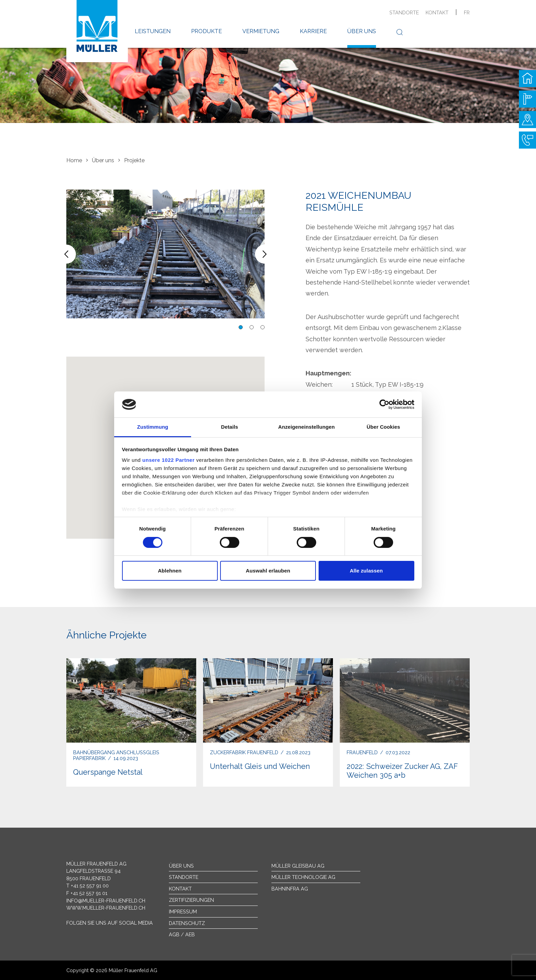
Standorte (404, 12)
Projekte (134, 160)
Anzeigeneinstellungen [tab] (306, 427)
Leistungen (153, 31)
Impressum (183, 912)
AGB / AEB (182, 934)
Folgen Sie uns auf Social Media (110, 923)
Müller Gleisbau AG (298, 866)
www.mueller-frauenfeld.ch (106, 908)
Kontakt (437, 12)
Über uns (362, 31)
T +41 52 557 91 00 (88, 886)
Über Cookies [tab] (384, 427)
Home (74, 160)
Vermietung (261, 31)
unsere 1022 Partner (168, 460)
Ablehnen (170, 571)
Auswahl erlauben (268, 571)
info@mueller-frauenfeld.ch (106, 901)
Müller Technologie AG (303, 877)
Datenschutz (187, 923)
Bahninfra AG (290, 889)
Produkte (206, 31)
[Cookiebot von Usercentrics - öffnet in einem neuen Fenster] (384, 404)
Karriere (313, 31)
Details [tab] (230, 427)
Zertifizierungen (191, 900)
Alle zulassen (366, 571)
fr (467, 12)
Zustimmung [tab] (153, 427)
